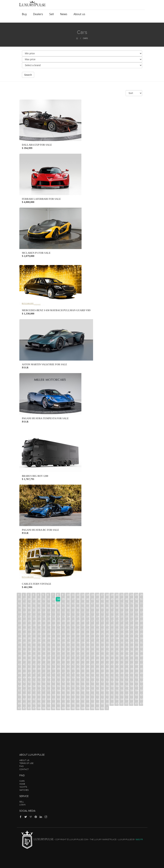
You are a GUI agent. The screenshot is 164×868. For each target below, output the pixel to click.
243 (64, 634)
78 (20, 608)
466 (137, 669)
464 (127, 669)
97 (112, 608)
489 (122, 673)
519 (142, 677)
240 (49, 634)
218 (68, 630)
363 (142, 651)
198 (98, 625)
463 (122, 669)
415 (142, 660)
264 (39, 638)
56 (39, 603)
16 (98, 595)
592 (117, 691)
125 (122, 612)
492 (137, 673)
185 (34, 625)
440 (137, 664)
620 (127, 695)
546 (20, 686)
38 (78, 599)
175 (112, 621)
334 (127, 647)
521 (24, 682)
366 (29, 656)
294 (59, 643)
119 (93, 612)
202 (117, 625)
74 (127, 603)
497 (34, 677)
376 (78, 656)
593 (122, 691)
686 (68, 708)
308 (127, 643)
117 (83, 612)
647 (132, 699)
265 (44, 638)
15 (93, 595)
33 (54, 599)
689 (83, 708)
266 (49, 638)
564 (107, 686)
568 (127, 686)
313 (24, 647)
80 (29, 608)
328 (98, 647)
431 (93, 664)
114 (68, 612)
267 (54, 638)
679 (34, 708)
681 (44, 708)
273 (83, 638)
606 (59, 695)
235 (24, 634)
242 (59, 634)
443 (24, 669)
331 (112, 647)
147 (103, 617)
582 (68, 691)
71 (112, 603)
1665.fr (139, 839)
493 (142, 673)
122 (107, 612)
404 (88, 660)
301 (93, 643)
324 (78, 647)
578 (49, 691)
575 (34, 691)
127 (132, 612)
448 (49, 669)
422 (49, 664)
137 (54, 617)
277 (103, 638)
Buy (25, 14)
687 (73, 708)
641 (103, 699)
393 (34, 660)
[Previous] (19, 595)
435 (112, 664)
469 (24, 673)
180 (137, 621)
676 (20, 708)
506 (78, 677)
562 (98, 686)
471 (34, 673)
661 (73, 704)
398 (59, 660)
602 (39, 695)
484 (98, 673)
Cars (85, 38)
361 (132, 651)
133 (34, 617)
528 (59, 682)
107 (34, 612)
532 (78, 682)
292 (49, 643)
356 (107, 651)
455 (83, 669)
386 (127, 656)
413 (132, 660)
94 (98, 608)
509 (93, 677)
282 (127, 638)
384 (117, 656)
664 (88, 704)
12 (78, 595)
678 (29, 708)
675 (142, 704)
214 (49, 630)
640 (98, 699)
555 (64, 686)
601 (34, 695)
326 (88, 647)
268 (59, 638)
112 (59, 612)
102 (137, 608)
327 (93, 647)
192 (68, 625)
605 (54, 695)
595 (132, 691)
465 (132, 669)
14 (88, 595)
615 (103, 695)
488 (117, 673)
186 (39, 625)
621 (132, 695)
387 (132, 656)
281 (122, 638)
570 (137, 686)
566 (117, 686)
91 (83, 608)
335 (132, 647)
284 (137, 638)
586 (88, 691)
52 (20, 603)
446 (39, 669)
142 (78, 617)
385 (122, 656)
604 (49, 695)
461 (112, 669)
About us (80, 14)
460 (107, 669)
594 (127, 691)
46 (117, 599)
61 (63, 603)
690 (88, 708)
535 (93, 682)
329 (103, 647)
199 (103, 625)
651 (24, 704)
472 (39, 673)
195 (83, 625)
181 (142, 621)
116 (78, 612)
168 (78, 621)
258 (137, 634)
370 (49, 656)
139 (64, 617)
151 (122, 617)
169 (83, 621)
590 (107, 691)
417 (24, 664)
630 (49, 699)
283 (132, 638)
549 (34, 686)
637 (83, 699)
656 (49, 704)
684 (59, 708)
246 (78, 634)
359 (122, 651)
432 (98, 664)
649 (142, 699)
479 (73, 673)
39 (83, 599)
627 (34, 699)
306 (117, 643)
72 (117, 603)
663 (83, 704)
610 (78, 695)
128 (137, 612)
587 (93, 691)
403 (83, 660)
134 (39, 617)
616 (107, 695)
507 (83, 677)
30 (39, 599)
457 (93, 669)
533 (83, 682)
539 (112, 682)
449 (54, 669)
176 (117, 621)
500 (49, 677)
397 (54, 660)
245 (73, 634)
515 (122, 677)
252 (107, 634)
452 (68, 669)
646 (127, 699)
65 (83, 603)
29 (34, 599)
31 (44, 599)
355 (103, 651)
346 (59, 651)
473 (44, 673)
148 (107, 617)
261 (24, 638)
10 (68, 595)
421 (44, 664)
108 (39, 612)
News (64, 14)
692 (98, 708)
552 (49, 686)
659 (64, 704)
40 (88, 599)
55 (34, 603)
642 (107, 699)
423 (54, 664)
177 (122, 621)
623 (142, 695)
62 (68, 603)
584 (78, 691)
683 (54, 708)
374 (68, 656)
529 (64, 682)
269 (64, 638)
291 (44, 643)
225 (103, 630)
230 (127, 630)
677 (24, 708)
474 (49, 673)
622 (137, 695)
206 (137, 625)
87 (63, 608)
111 (54, 612)
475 (54, 673)
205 (132, 625)
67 (93, 603)
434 (107, 664)
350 (78, 651)
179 (132, 621)
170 (88, 621)
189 (54, 625)
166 (68, 621)
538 (107, 682)
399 (64, 660)
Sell (52, 14)
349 (73, 651)
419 (34, 664)
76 (137, 603)
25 (142, 595)
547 (24, 686)
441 (142, 664)
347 (64, 651)
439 (132, 664)
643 (112, 699)
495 (24, 677)
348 (68, 651)
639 (93, 699)
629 (44, 699)
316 (39, 647)
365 (24, 656)
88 (68, 608)
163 (54, 621)
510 (98, 677)
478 (68, 673)
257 (132, 634)
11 (73, 595)
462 (117, 669)
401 (73, 660)
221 (83, 630)
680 (39, 708)
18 (107, 595)
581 (64, 691)
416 (20, 664)
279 (112, 638)
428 (78, 664)
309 (132, 643)
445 (34, 669)
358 (117, 651)
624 (20, 699)
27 (24, 599)
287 (24, 643)
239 (44, 634)
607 (64, 695)
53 (24, 603)
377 (83, 656)
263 (34, 638)
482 (88, 673)
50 (137, 599)
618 (117, 695)
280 (117, 638)
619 (122, 695)
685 (64, 708)
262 (29, 638)
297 (73, 643)
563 (103, 686)
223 (93, 630)
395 (44, 660)
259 (142, 634)
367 (34, 656)
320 (59, 647)
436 (117, 664)
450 (59, 669)
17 (102, 595)
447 (44, 669)
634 (68, 699)
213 (44, 630)
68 (98, 603)
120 (98, 612)
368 (39, 656)
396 (49, 660)
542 (127, 682)
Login (22, 805)
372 (59, 656)
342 (39, 651)
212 (39, 630)
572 (20, 691)
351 (83, 651)
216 (59, 630)
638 (88, 699)
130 (20, 617)
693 (103, 708)
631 (54, 699)
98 (117, 608)
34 (59, 599)
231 (132, 630)
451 (64, 669)
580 (59, 691)
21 (122, 595)
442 (20, 669)
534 (88, 682)
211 (34, 630)
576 (39, 691)
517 (132, 677)
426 (68, 664)
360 (127, 651)
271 (73, 638)
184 (29, 625)
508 (88, 677)
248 (88, 634)
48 (127, 599)
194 (78, 625)
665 (93, 704)
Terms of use (26, 763)
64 (78, 603)
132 (29, 617)
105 (24, 612)
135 (44, 617)
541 (122, 682)
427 (73, 664)
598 (20, 695)
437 (122, 664)
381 (103, 656)
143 (83, 617)
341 (34, 651)
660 (68, 704)
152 (127, 617)
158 (29, 621)
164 (59, 621)
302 (98, 643)
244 (68, 634)
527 (54, 682)
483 (93, 673)
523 (34, 682)
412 (127, 660)
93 (93, 608)
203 (122, 625)
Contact (24, 769)
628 (39, 699)
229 (122, 630)
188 (49, 625)
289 (34, 643)
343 (44, 651)
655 (44, 704)
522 (29, 682)
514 (117, 677)
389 (142, 656)
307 (122, 643)
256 (127, 634)
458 (98, 669)
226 (107, 630)
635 (73, 699)
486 (107, 673)
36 (68, 599)
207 (142, 625)
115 (73, 612)
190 (59, 625)
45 (112, 599)
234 (20, 634)
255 (122, 634)
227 (112, 630)
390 (20, 660)
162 (49, 621)
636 (78, 699)
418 (29, 664)
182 (20, 625)
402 (78, 660)
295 (64, 643)
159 (34, 621)
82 (39, 608)
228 (117, 630)
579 (54, 691)
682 (49, 708)
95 (102, 608)
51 (142, 599)
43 (102, 599)
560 (88, 686)
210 (29, 630)
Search (28, 75)
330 (107, 647)
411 (122, 660)
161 (44, 621)
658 (59, 704)
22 (127, 595)
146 (98, 617)
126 (127, 612)
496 (29, 677)
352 (88, 651)
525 (44, 682)
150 (117, 617)
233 (142, 630)
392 (29, 660)
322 (68, 647)
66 (88, 603)
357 (112, 651)
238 (39, 634)
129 (142, 612)
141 (73, 617)
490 (127, 673)
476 (59, 673)
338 (20, 651)
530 (68, 682)
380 (98, 656)
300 (88, 643)
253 (112, 634)
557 (73, 686)
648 (137, 699)
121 (103, 612)
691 (93, 708)
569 (132, 686)
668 (107, 704)
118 (88, 612)
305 (112, 643)
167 (73, 621)
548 (29, 686)
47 (122, 599)
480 (78, 673)
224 (98, 630)
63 (73, 603)
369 (44, 656)
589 (103, 691)
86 (59, 608)
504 (68, 677)
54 (29, 603)
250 (98, 634)
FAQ (21, 766)
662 (78, 704)
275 (93, 638)
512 (107, 677)
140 (68, 617)
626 (29, 699)
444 (29, 669)
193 (73, 625)
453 (73, 669)
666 (98, 704)
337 (142, 647)
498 (39, 677)
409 (112, 660)
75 (132, 603)
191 (64, 625)
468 (20, 673)
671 (122, 704)
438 (127, 664)
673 (132, 704)
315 (34, 647)
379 (93, 656)
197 (93, 625)
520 (20, 682)
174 (107, 621)
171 (93, 621)
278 (107, 638)
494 (20, 677)
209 (24, 630)
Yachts (23, 787)
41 (93, 599)
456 (88, 669)
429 (83, 664)
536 (98, 682)
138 (59, 617)
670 (117, 704)
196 (88, 625)
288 (29, 643)
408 (107, 660)
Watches (24, 790)
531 (73, 682)
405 (93, 660)
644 (117, 699)
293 (54, 643)
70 (107, 603)
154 (137, 617)
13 (83, 595)
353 (93, 651)
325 (83, 647)
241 (54, 634)
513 (112, 677)
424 (59, 664)
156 (20, 621)
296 (68, 643)
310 (137, 643)
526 (49, 682)
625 (24, 699)
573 (24, 691)
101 (132, 608)
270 (68, 638)
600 (29, 695)
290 (39, 643)
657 (54, 704)
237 (34, 634)
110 (49, 612)
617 (112, 695)
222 (88, 630)
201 (112, 625)
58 (49, 603)
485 (103, 673)
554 (59, 686)
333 (122, 647)
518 (137, 677)
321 (64, 647)
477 (64, 673)
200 (107, 625)
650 (20, 704)
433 (103, 664)
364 (20, 656)
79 (24, 608)
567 (122, 686)
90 (78, 608)
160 (39, 621)
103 (142, 608)
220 (78, 630)
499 (44, 677)
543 (132, 682)
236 (29, 634)
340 (29, 651)
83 (44, 608)
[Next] (107, 708)
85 (54, 608)
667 (103, 704)
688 (78, 708)
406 (98, 660)
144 (88, 617)
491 (132, 673)
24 (137, 595)
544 (137, 682)
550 (39, 686)
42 (98, 599)
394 (39, 660)
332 (117, 647)
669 (112, 704)
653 (34, 704)
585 (83, 691)
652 (29, 704)
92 (88, 608)
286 (20, 643)
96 (107, 608)
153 (132, 617)
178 (127, 621)
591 (112, 691)
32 (49, 599)
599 (24, 695)
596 (137, 691)
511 (103, 677)
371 (54, 656)
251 (103, 634)
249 (93, 634)
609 (73, 695)
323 (73, 647)
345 (54, 651)
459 (103, 669)
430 (88, 664)
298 (78, 643)
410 (117, 660)
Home (22, 784)
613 (93, 695)
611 (83, 695)
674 (137, 704)
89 (73, 608)
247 (83, 634)
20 (117, 595)
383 (112, 656)
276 (98, 638)
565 (112, 686)
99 (122, 608)
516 (127, 677)
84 (49, 608)
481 (83, 673)
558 (78, 686)
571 (142, 686)
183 (24, 625)
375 (73, 656)
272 (78, 638)
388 (137, 656)
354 (98, 651)
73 (122, 603)
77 (142, 603)
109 (44, 612)
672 (127, 704)
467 (142, 669)
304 (107, 643)
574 (29, 691)
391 (24, 660)
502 (59, 677)
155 (142, 617)
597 (142, 691)
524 (39, 682)
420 (39, 664)
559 (83, 686)
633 (64, 699)
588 (98, 691)
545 (142, 682)
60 (59, 603)
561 (93, 686)
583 (73, 691)
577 (44, 691)
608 (68, 695)
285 (142, 638)
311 (142, 643)
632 (59, 699)
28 (29, 599)
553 (54, 686)
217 (64, 630)
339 (24, 651)
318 (49, 647)
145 (93, 617)
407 (103, 660)
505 (73, 677)
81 (34, 608)
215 (54, 630)
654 (39, 704)
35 (63, 599)
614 (98, 695)
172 (98, 621)
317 (44, 647)
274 (88, 638)
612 (88, 695)
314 (29, 647)
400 (68, 660)
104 (20, 612)
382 (107, 656)
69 (102, 603)
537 (103, 682)
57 (44, 603)
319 (54, 647)
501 (54, 677)
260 (20, 638)
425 (64, 664)
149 (112, 617)
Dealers (38, 14)
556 (68, 686)
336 (137, 647)
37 (73, 599)
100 (127, 608)
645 (122, 699)
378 (88, 656)
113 (64, 612)
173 (103, 621)
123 (112, 612)
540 (117, 682)
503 (64, 677)
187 (44, 625)
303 (103, 643)
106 (29, 612)
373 (64, 656)
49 (132, 599)
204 (127, 625)
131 (24, 617)
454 (78, 669)
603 (44, 695)
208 (20, 630)
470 (29, 673)
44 (107, 599)
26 (20, 599)
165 (64, 621)
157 (24, 621)
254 (117, 634)
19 (112, 595)
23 (132, 595)
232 (137, 630)
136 (49, 617)
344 (49, 651)
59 (54, 603)
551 (44, 686)
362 (137, 651)
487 (112, 673)
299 (83, 643)
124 (117, 612)
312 (20, 647)
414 (137, 660)
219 (73, 630)
